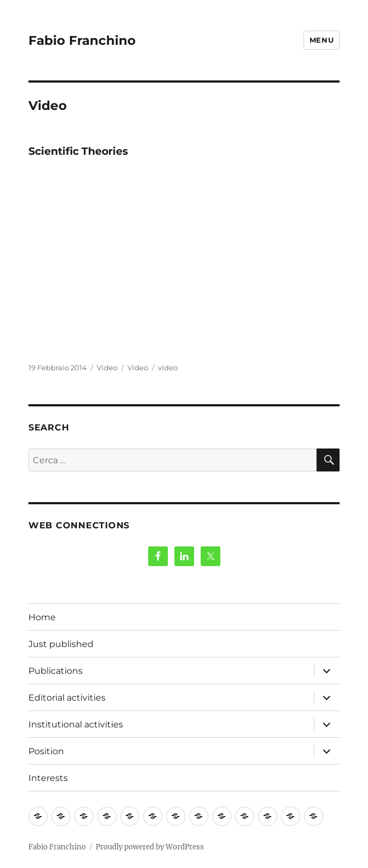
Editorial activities (67, 698)
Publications (56, 671)
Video (107, 368)
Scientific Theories (78, 151)
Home (42, 617)
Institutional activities (76, 724)
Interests (48, 778)
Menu (322, 40)
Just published (61, 644)
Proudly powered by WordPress (150, 847)
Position (46, 751)
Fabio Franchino (82, 40)
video (168, 368)
